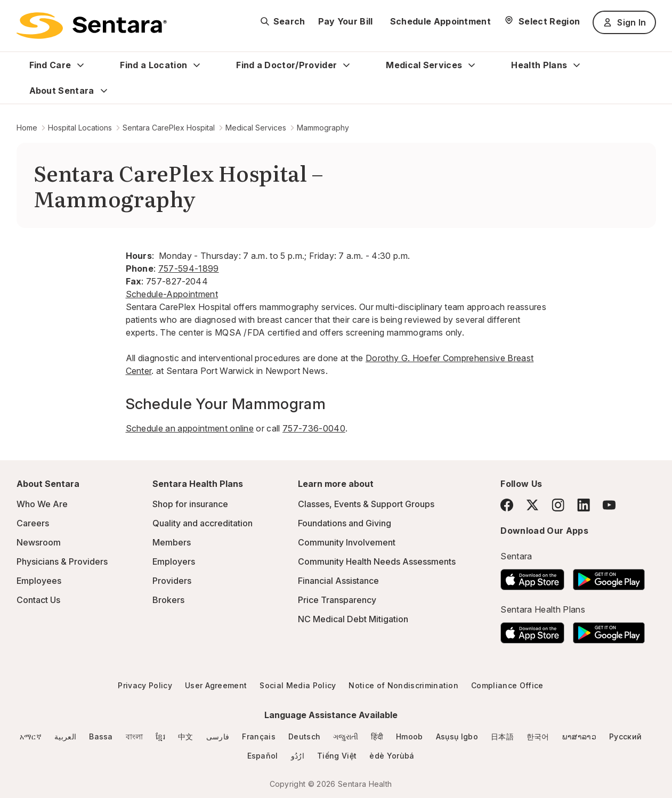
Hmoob (410, 736)
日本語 (502, 736)
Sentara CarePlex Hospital (169, 128)
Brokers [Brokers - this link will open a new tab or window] (168, 600)
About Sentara (62, 91)
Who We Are (42, 504)
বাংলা (135, 736)
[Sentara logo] (92, 26)
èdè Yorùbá (392, 756)
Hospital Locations (80, 128)
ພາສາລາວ (579, 736)
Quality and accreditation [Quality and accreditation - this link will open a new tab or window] (203, 523)
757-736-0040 (314, 428)
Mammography (323, 128)
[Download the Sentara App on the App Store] (532, 576)
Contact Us (38, 600)
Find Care (50, 65)
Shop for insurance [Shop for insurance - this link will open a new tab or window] (190, 504)
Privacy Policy (145, 685)
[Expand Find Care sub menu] (80, 65)
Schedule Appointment (440, 21)
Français (259, 736)
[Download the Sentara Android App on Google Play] (609, 576)
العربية (65, 736)
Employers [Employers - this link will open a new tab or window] (174, 561)
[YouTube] (609, 505)
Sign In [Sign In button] (624, 22)
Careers (33, 523)
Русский (625, 736)
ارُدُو (298, 756)
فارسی (218, 736)
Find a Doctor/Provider (286, 65)
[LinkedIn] (584, 505)
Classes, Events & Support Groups (366, 504)
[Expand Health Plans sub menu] (577, 65)
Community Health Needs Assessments (377, 561)
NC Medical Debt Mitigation (353, 619)
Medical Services (424, 65)
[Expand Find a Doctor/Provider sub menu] (346, 65)
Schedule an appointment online (190, 428)
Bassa (101, 736)
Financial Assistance (338, 581)
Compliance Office (507, 685)
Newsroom (39, 542)
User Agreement (216, 685)
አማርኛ (31, 736)
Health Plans (539, 65)
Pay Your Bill (346, 21)
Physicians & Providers (62, 561)
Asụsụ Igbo (457, 736)
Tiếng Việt (337, 756)
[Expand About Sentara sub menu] (104, 91)
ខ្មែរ (160, 736)
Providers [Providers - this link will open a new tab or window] (172, 581)
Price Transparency (337, 600)
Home (27, 128)
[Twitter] (532, 505)
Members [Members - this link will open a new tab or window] (172, 542)
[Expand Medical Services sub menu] (472, 65)
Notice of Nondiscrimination (403, 685)
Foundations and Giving (345, 523)
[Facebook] (507, 505)
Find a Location (153, 65)
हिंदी (377, 736)
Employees (39, 581)
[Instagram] (558, 505)
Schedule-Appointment (172, 294)
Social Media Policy (298, 685)
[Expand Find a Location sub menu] (197, 65)
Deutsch (304, 736)
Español (263, 756)
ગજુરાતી (346, 736)
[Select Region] (542, 21)
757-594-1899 (189, 268)
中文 (186, 736)
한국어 (538, 736)
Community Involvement (347, 542)
